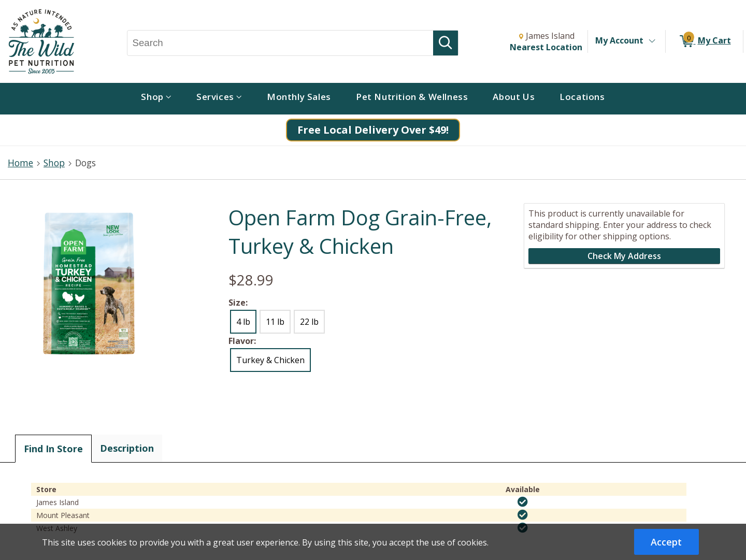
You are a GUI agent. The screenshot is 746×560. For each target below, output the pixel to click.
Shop (54, 163)
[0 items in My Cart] (704, 41)
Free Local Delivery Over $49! (373, 130)
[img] (523, 502)
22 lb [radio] (309, 322)
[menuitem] (156, 99)
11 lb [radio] (275, 322)
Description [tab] (127, 448)
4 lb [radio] (243, 322)
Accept (666, 542)
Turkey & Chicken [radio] (270, 360)
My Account (619, 40)
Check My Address (624, 256)
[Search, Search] (281, 43)
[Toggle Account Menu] (652, 41)
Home (20, 163)
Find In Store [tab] (53, 449)
